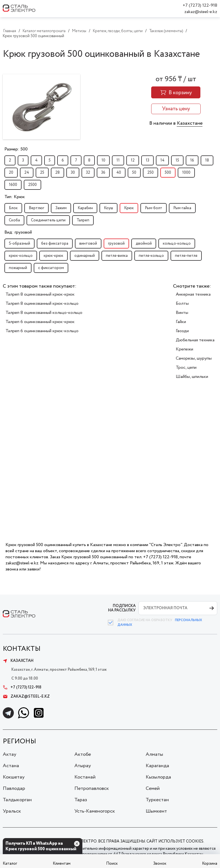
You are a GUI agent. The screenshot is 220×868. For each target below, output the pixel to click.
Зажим (61, 208)
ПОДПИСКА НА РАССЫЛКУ (122, 608)
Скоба (14, 220)
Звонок (160, 864)
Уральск (12, 811)
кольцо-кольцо (177, 244)
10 (103, 160)
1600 (13, 185)
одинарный (85, 256)
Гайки (181, 322)
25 (42, 173)
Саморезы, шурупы (194, 358)
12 (133, 160)
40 (119, 173)
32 (88, 173)
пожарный (18, 268)
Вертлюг (36, 208)
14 (162, 160)
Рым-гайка (182, 208)
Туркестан (157, 800)
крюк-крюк (53, 256)
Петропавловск (92, 788)
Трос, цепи (186, 368)
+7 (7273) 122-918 (200, 5)
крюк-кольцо (21, 256)
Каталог (10, 864)
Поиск (112, 864)
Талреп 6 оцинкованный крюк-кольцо (42, 331)
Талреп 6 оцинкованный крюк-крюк (40, 322)
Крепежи (184, 349)
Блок (13, 208)
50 (134, 173)
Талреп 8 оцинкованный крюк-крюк (40, 294)
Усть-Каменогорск (95, 811)
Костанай (85, 777)
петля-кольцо (151, 256)
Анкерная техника (193, 294)
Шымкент (156, 811)
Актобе (83, 754)
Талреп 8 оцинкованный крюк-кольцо (42, 304)
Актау (10, 754)
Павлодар (14, 788)
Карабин (85, 208)
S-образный (19, 244)
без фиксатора (55, 244)
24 (27, 173)
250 (150, 173)
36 (103, 173)
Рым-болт (154, 208)
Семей (153, 788)
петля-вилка (117, 256)
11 (118, 160)
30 (73, 173)
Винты (182, 313)
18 (207, 160)
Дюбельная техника (195, 340)
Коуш (108, 208)
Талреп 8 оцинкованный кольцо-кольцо (44, 313)
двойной (144, 244)
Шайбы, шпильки (192, 377)
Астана (11, 766)
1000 (186, 173)
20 (11, 173)
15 (177, 160)
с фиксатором (51, 268)
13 (147, 160)
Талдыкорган (17, 800)
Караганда (157, 766)
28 (57, 173)
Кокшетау (14, 777)
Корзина (210, 864)
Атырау (83, 766)
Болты (182, 304)
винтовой (88, 244)
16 (192, 160)
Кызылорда (158, 777)
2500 (32, 185)
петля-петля (186, 256)
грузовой (116, 244)
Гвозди (182, 331)
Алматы (154, 754)
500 (168, 173)
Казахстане (190, 123)
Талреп (83, 220)
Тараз (81, 800)
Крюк (129, 208)
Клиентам (62, 864)
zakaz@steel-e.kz (201, 12)
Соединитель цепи (48, 220)
